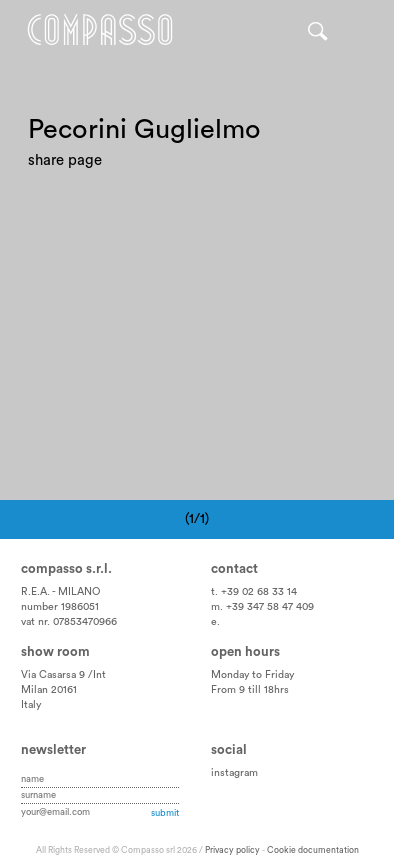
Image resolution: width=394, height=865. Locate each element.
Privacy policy (232, 850)
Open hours (245, 652)
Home (100, 30)
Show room (55, 652)
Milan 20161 (49, 690)
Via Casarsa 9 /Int (63, 675)
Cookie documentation (313, 850)
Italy (31, 705)
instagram (234, 773)
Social (229, 750)
